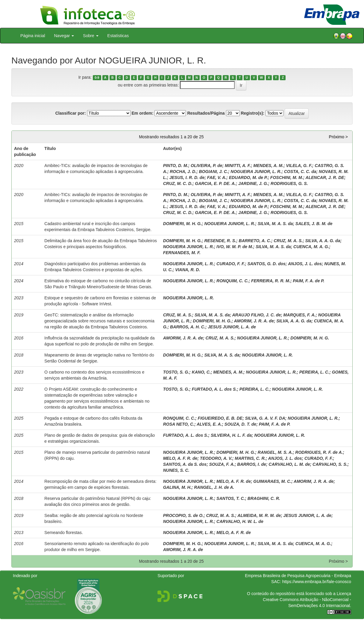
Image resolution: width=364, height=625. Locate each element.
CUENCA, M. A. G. (311, 247)
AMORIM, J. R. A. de (254, 321)
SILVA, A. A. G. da (323, 241)
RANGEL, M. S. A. (275, 452)
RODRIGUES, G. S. (289, 183)
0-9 (97, 78)
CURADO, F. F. (231, 264)
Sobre (91, 36)
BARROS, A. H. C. (188, 327)
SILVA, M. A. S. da (275, 224)
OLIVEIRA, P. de (207, 166)
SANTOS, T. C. (231, 498)
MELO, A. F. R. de (180, 458)
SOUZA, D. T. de (240, 424)
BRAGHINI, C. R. (264, 498)
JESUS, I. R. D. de (187, 178)
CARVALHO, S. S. (330, 464)
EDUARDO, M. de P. (248, 178)
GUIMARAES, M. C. (272, 481)
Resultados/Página (206, 113)
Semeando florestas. (63, 533)
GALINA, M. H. (177, 487)
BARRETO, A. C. (255, 241)
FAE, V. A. (217, 178)
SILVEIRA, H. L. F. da (231, 435)
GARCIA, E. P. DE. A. (215, 183)
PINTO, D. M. (176, 166)
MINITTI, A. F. (238, 166)
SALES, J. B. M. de (314, 224)
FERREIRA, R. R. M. (271, 281)
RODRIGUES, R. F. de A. (319, 452)
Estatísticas (118, 36)
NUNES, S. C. (176, 470)
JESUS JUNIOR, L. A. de (232, 327)
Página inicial (33, 36)
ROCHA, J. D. (183, 172)
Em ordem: (142, 113)
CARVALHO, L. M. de (289, 464)
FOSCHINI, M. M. (287, 178)
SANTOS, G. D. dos (267, 264)
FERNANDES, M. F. (182, 253)
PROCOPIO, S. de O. (183, 515)
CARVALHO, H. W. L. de (240, 521)
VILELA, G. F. (299, 166)
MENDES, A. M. (268, 166)
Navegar (64, 36)
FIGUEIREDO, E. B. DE (220, 418)
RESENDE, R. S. (220, 241)
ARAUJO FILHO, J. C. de (256, 315)
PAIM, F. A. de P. (309, 281)
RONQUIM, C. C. (232, 281)
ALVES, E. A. (209, 424)
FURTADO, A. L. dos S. (214, 389)
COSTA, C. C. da (300, 172)
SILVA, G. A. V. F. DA (265, 418)
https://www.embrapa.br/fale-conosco (317, 582)
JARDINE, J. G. (253, 183)
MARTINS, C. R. (250, 458)
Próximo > (338, 137)
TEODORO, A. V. (216, 458)
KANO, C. (201, 372)
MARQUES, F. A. (300, 315)
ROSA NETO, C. (179, 424)
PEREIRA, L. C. (314, 372)
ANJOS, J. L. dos (305, 264)
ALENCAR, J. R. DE (325, 178)
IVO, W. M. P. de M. (235, 247)
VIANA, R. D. (188, 270)
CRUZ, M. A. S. (288, 241)
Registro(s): (252, 113)
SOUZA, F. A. (222, 464)
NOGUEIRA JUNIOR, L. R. (256, 172)
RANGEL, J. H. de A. (214, 487)
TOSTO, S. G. (176, 372)
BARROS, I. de (251, 464)
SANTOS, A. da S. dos (185, 464)
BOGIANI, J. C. (214, 172)
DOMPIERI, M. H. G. (182, 224)
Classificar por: (71, 113)
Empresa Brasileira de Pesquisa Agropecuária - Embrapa (298, 576)
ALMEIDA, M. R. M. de (259, 515)
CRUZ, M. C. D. (178, 183)
